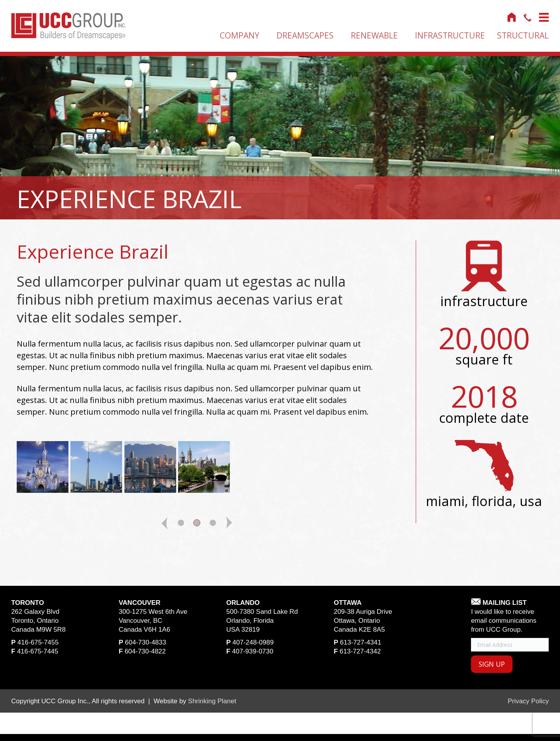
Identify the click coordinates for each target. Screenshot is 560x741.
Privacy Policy (528, 702)
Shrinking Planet (212, 702)
